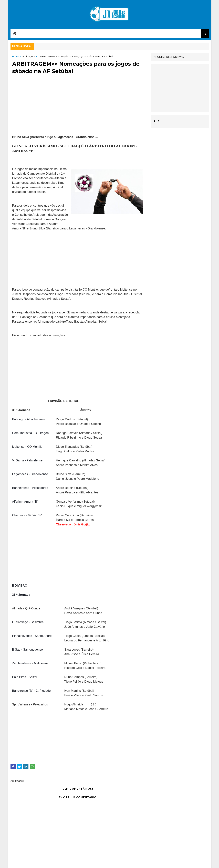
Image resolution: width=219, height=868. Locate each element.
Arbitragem (29, 56)
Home (16, 56)
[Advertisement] (78, 111)
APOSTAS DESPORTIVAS (169, 57)
